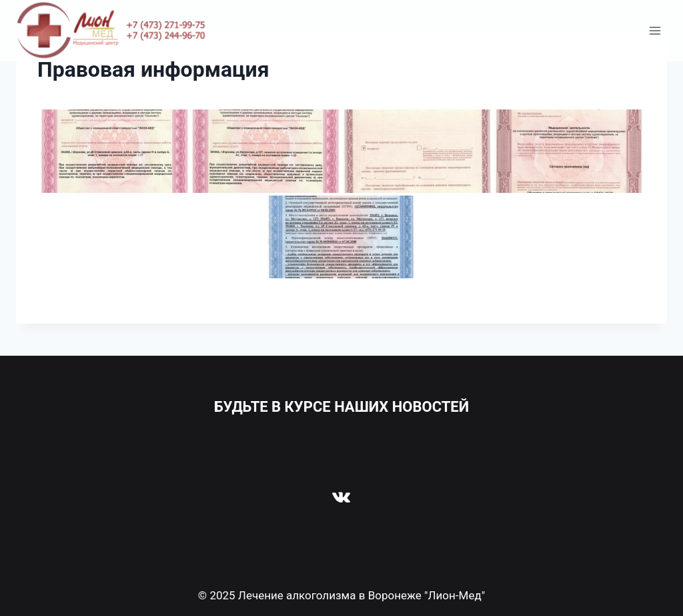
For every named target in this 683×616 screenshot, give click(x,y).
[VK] (341, 497)
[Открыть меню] (655, 31)
